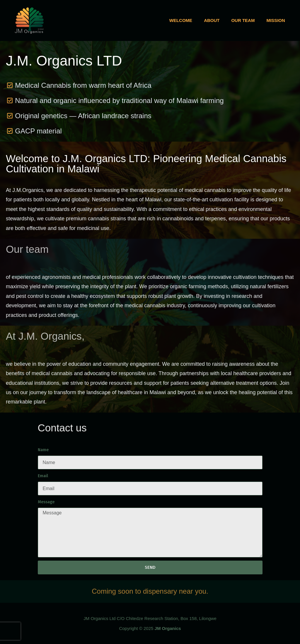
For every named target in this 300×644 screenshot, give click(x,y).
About (212, 20)
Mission (276, 20)
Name (43, 450)
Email (43, 476)
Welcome (181, 20)
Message (46, 502)
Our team (243, 20)
